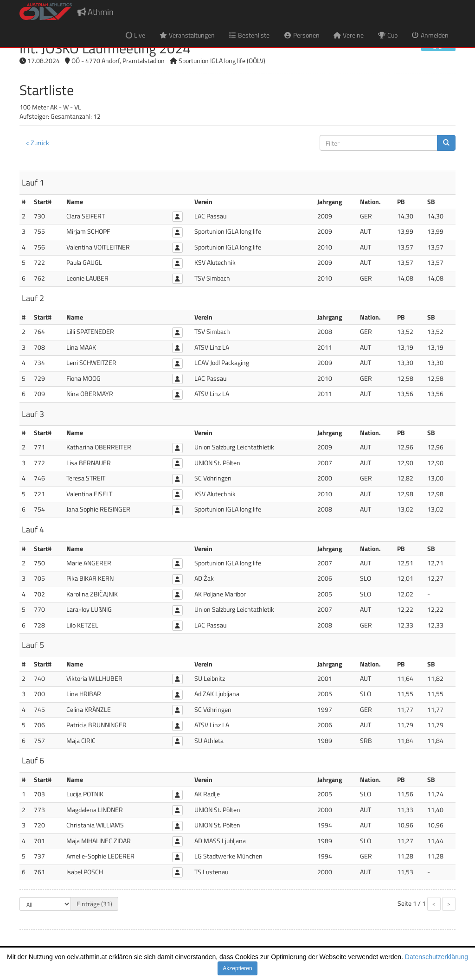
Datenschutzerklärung (436, 957)
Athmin (96, 12)
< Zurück (37, 143)
